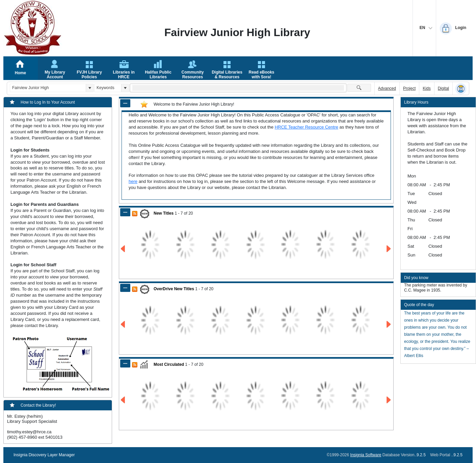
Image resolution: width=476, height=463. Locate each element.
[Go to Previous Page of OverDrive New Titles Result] (123, 324)
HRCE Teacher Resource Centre (307, 127)
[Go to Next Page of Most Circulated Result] (389, 400)
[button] (90, 88)
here (133, 181)
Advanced (387, 88)
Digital (443, 88)
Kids (427, 88)
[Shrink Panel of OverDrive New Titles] (125, 288)
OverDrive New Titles (174, 289)
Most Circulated (169, 364)
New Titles (164, 213)
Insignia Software (366, 455)
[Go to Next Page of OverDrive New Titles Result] (389, 324)
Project (409, 88)
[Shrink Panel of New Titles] (125, 212)
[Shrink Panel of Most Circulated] (125, 363)
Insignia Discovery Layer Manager (44, 455)
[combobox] (48, 88)
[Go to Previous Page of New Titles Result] (123, 249)
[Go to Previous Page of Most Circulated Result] (123, 400)
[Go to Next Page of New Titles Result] (389, 249)
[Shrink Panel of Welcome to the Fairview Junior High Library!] (125, 103)
